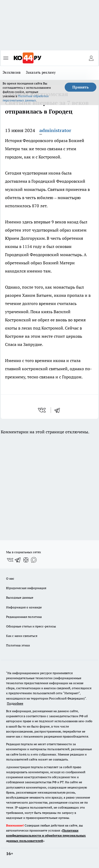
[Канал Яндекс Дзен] (26, 560)
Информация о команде (24, 607)
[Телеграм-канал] (18, 560)
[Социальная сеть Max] (34, 560)
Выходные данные (20, 597)
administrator (55, 130)
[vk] (42, 410)
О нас (10, 578)
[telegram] (59, 410)
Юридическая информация (26, 588)
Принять (81, 87)
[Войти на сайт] (91, 58)
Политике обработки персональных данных (26, 98)
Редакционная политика (24, 617)
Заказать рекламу (41, 72)
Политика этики (18, 645)
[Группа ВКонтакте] (10, 560)
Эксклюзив (12, 72)
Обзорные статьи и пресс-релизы (31, 626)
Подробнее (15, 703)
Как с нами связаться (22, 636)
